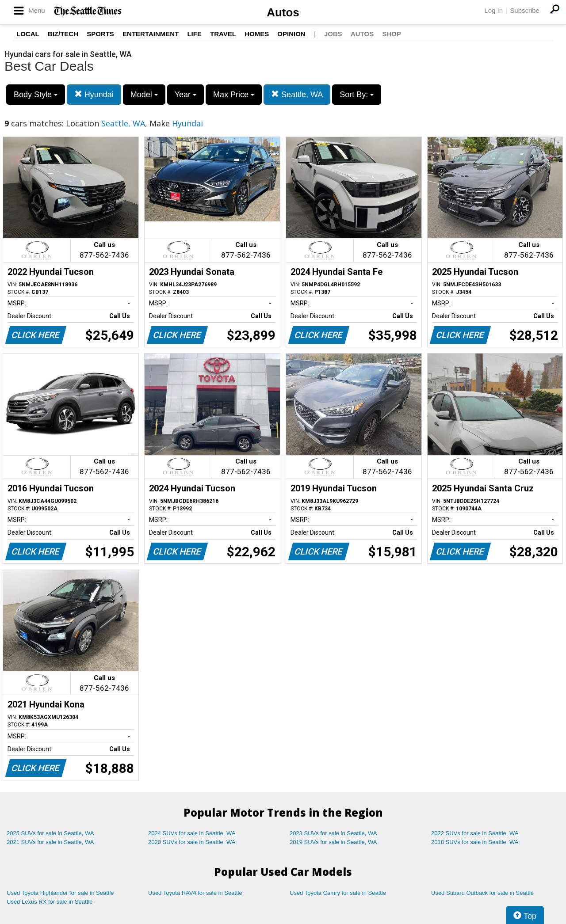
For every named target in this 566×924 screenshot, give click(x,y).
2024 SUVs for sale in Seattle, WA (192, 833)
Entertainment (151, 34)
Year (185, 95)
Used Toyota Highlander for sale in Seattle (60, 893)
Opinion (291, 34)
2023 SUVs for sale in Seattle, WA (333, 833)
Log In (493, 10)
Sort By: (357, 95)
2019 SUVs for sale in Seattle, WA (333, 842)
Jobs (333, 34)
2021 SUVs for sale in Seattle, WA (50, 842)
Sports (100, 34)
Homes (257, 34)
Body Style (36, 95)
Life (194, 34)
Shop (392, 34)
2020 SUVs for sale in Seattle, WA (192, 842)
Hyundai (94, 94)
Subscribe (525, 10)
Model (144, 95)
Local (28, 34)
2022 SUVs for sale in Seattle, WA (475, 833)
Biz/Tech (63, 34)
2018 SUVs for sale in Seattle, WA (475, 842)
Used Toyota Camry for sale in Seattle (338, 893)
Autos (283, 12)
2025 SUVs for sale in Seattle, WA (50, 833)
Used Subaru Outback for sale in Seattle (482, 893)
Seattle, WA (297, 94)
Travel (223, 34)
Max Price (234, 95)
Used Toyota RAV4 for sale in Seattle (195, 893)
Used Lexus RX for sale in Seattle (50, 902)
